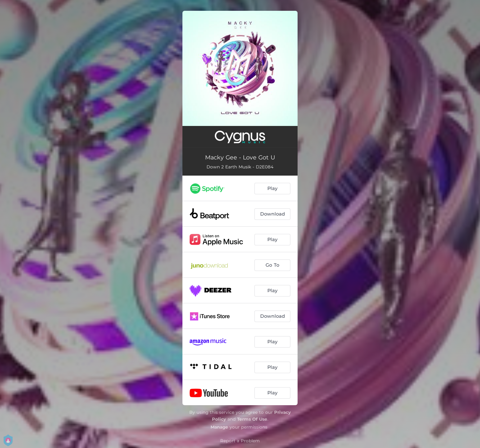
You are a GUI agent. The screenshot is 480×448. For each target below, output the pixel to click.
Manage (219, 427)
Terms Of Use (252, 419)
